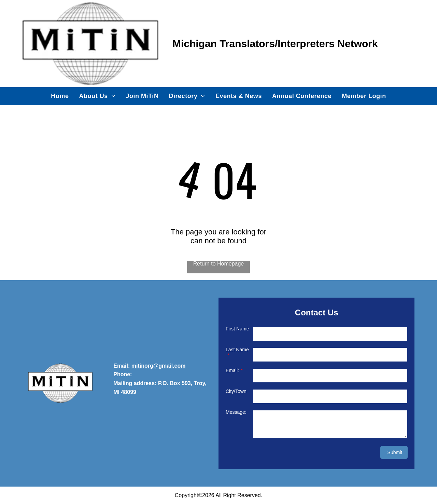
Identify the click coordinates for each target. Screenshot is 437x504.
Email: (232, 370)
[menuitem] (60, 96)
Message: (236, 412)
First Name (237, 329)
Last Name (237, 350)
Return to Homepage (219, 264)
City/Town (236, 391)
